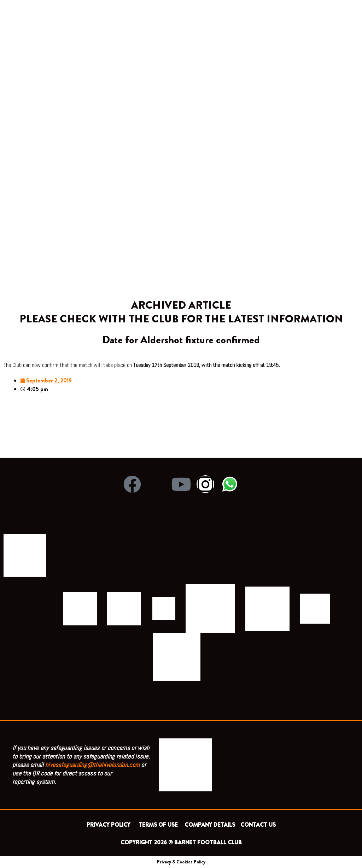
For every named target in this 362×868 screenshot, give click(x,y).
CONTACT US (258, 825)
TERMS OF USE (159, 825)
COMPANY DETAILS (210, 825)
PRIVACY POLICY (110, 825)
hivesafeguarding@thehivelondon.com (92, 765)
